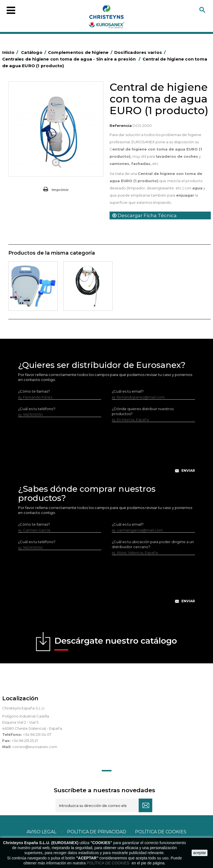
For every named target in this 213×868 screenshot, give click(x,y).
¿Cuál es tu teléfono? (37, 409)
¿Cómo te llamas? (34, 391)
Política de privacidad (97, 832)
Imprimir (60, 190)
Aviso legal (41, 832)
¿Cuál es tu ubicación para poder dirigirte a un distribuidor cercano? (153, 544)
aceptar (200, 853)
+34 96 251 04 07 (37, 734)
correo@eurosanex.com (35, 747)
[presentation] (106, 452)
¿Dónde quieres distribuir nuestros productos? (143, 411)
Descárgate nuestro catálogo (116, 643)
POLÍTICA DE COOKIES (109, 863)
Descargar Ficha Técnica (144, 215)
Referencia (121, 126)
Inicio (11, 52)
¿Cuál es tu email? (128, 391)
